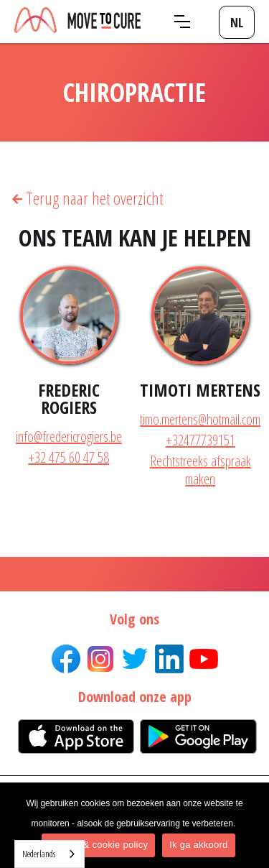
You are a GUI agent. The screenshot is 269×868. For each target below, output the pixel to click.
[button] (182, 22)
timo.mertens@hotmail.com (200, 419)
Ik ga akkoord (198, 845)
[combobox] (49, 854)
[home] (77, 21)
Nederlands (39, 854)
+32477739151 (200, 440)
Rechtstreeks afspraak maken (200, 470)
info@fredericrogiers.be (69, 437)
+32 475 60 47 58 (69, 457)
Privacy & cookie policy (99, 845)
